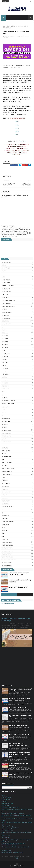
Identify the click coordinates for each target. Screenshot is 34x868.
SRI (3, 513)
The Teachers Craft (7, 604)
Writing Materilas (7, 566)
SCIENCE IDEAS (6, 836)
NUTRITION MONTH (6, 451)
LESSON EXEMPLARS (7, 422)
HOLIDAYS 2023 (6, 389)
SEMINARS (4, 495)
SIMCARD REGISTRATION (8, 507)
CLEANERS (4, 310)
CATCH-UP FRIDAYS (7, 292)
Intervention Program (8, 404)
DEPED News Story (7, 318)
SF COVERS (5, 498)
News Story (5, 448)
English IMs (5, 357)
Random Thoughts (7, 472)
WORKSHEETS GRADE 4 (7, 551)
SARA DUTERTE (5, 486)
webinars (4, 531)
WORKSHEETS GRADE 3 (7, 548)
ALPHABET (4, 265)
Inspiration (5, 398)
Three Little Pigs (6, 851)
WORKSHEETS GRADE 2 (7, 545)
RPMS (3, 478)
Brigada (4, 277)
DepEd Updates (6, 321)
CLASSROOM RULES (7, 304)
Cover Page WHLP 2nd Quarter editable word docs (21, 774)
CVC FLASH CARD (7, 797)
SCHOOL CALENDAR (7, 492)
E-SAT (3, 351)
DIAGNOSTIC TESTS (6, 324)
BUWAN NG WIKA (6, 283)
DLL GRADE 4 (5, 339)
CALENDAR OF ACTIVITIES (8, 286)
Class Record (6, 298)
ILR (3, 395)
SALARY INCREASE (6, 483)
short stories (6, 501)
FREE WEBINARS (6, 374)
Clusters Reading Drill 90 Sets (10, 828)
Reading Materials (7, 475)
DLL (8, 26)
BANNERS (4, 274)
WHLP (3, 534)
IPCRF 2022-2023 (6, 407)
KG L (3, 416)
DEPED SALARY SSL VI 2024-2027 (18, 587)
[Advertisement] (16, 177)
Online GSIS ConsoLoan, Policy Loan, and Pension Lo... (16, 833)
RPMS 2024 (5, 480)
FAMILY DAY (5, 363)
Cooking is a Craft (7, 312)
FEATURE (4, 366)
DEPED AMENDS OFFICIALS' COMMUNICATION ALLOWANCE (18, 744)
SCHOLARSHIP (5, 489)
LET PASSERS (5, 424)
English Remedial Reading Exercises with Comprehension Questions (13, 844)
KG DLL (4, 413)
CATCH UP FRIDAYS (6, 289)
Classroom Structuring (8, 307)
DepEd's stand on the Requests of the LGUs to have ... (17, 811)
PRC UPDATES (5, 466)
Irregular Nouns (6, 806)
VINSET (4, 528)
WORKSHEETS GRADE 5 (7, 554)
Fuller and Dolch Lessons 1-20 (10, 808)
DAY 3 (17, 128)
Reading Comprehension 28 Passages (13, 813)
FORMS (4, 371)
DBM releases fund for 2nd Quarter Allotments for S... (16, 848)
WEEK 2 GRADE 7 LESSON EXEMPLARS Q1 (20, 735)
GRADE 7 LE (5, 383)
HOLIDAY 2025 (5, 386)
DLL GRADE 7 (5, 348)
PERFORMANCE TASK (7, 463)
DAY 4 (17, 132)
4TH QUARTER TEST (6, 262)
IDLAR (3, 392)
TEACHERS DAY (5, 525)
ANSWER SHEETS (6, 268)
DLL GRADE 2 (13, 26)
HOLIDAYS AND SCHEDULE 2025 (18, 726)
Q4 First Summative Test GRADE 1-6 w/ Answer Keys (20, 581)
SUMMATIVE (5, 519)
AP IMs (4, 271)
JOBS (3, 410)
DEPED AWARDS (5, 315)
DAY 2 (17, 125)
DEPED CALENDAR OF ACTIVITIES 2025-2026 (20, 716)
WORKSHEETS (5, 539)
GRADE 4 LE (5, 380)
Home (5, 26)
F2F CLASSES (5, 360)
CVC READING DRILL (7, 830)
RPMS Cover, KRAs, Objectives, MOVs (12, 853)
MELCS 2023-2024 (6, 436)
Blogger (17, 858)
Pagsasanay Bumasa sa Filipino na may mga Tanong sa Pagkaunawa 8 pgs (20, 755)
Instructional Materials (8, 401)
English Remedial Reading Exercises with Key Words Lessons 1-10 (17, 841)
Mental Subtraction (7, 804)
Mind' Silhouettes (6, 442)
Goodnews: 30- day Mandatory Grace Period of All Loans (17, 820)
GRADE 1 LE (4, 377)
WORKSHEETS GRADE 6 (7, 557)
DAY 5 (17, 135)
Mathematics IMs (6, 430)
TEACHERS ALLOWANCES (8, 522)
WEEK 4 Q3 (23, 141)
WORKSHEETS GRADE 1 (7, 542)
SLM (3, 510)
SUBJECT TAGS (5, 516)
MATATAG (4, 427)
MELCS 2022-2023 (6, 433)
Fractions (4, 802)
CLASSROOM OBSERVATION (8, 301)
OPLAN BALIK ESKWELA (7, 457)
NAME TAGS (5, 445)
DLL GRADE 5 (5, 342)
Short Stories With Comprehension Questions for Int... (16, 816)
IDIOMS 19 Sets (6, 838)
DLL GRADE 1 (5, 330)
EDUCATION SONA (6, 354)
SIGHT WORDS (5, 504)
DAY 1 (17, 122)
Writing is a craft (7, 563)
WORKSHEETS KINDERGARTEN (9, 560)
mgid (9, 595)
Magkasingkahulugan (8, 826)
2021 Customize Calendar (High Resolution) (19, 765)
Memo (3, 439)
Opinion (4, 454)
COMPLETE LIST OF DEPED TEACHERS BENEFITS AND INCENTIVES (19, 574)
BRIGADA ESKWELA (6, 280)
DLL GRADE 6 (5, 345)
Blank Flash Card (6, 799)
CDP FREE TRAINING (6, 295)
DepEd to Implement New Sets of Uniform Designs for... (17, 823)
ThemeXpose (20, 866)
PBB (3, 460)
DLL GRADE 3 (5, 336)
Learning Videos (6, 419)
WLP (3, 537)
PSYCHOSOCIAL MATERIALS (8, 469)
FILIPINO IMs (5, 368)
